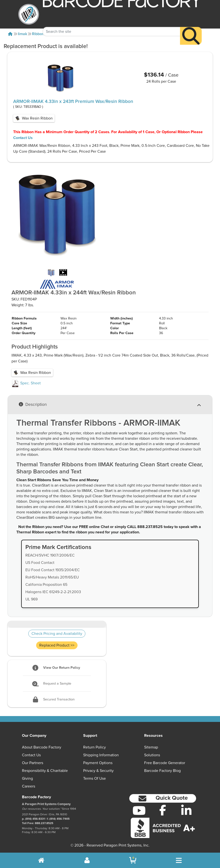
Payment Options (98, 763)
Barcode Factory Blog (162, 771)
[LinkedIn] (186, 810)
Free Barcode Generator (165, 763)
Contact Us (23, 138)
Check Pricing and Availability (57, 634)
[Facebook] (163, 810)
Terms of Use (95, 778)
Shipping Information (101, 755)
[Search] (191, 28)
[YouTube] (139, 810)
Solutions (152, 755)
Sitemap (151, 747)
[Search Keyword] (111, 24)
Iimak (22, 34)
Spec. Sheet (26, 383)
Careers (29, 786)
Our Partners (33, 763)
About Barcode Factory (42, 747)
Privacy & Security (98, 771)
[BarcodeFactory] (29, 14)
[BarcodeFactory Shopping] (133, 860)
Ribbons (39, 34)
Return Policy (95, 747)
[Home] (10, 34)
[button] (163, 798)
